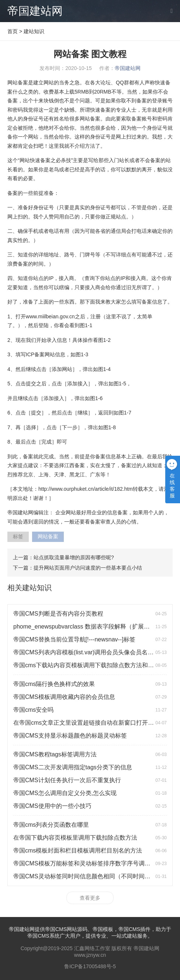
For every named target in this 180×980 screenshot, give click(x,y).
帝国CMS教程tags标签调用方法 (55, 754)
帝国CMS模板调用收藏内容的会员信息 (64, 697)
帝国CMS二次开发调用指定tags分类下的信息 (73, 767)
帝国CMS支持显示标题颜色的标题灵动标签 (70, 736)
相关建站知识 (30, 588)
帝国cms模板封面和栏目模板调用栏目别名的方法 (78, 850)
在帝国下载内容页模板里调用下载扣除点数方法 (75, 838)
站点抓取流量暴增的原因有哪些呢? (74, 557)
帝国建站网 (35, 11)
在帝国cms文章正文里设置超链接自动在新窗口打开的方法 (89, 723)
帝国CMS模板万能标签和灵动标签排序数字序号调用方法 (88, 863)
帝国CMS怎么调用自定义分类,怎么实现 (65, 793)
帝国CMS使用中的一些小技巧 (52, 806)
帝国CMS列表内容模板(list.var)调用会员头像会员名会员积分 (92, 652)
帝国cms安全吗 (33, 710)
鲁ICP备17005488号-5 (90, 966)
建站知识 (34, 31)
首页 (13, 31)
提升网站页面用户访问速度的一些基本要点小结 (88, 568)
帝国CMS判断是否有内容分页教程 (58, 614)
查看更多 (90, 898)
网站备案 (48, 536)
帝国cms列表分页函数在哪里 (51, 825)
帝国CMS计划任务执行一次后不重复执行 (67, 780)
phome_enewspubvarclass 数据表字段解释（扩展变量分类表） (96, 626)
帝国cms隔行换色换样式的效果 (54, 684)
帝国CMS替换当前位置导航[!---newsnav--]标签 (74, 639)
